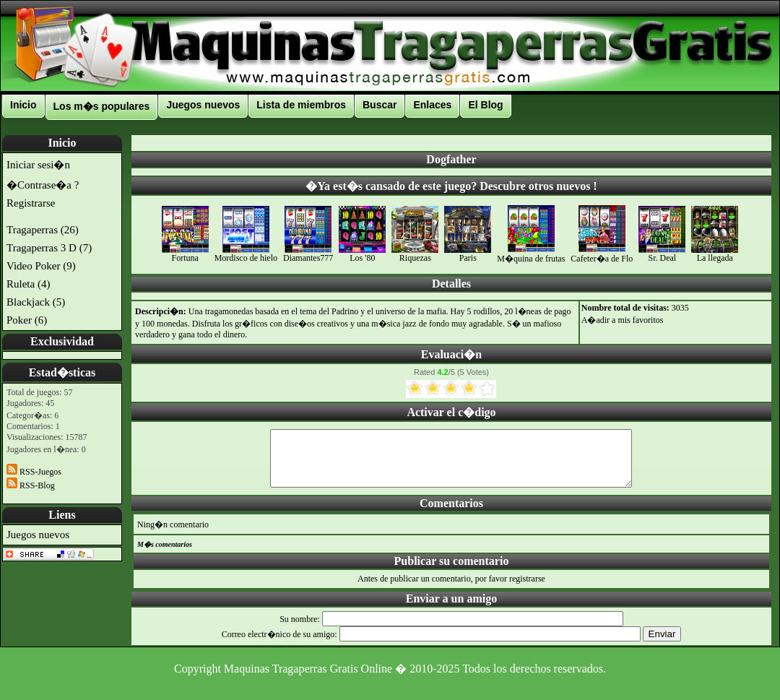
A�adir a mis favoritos (623, 320)
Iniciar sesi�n (38, 165)
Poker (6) (27, 320)
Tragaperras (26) (43, 230)
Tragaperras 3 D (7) (49, 248)
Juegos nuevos (203, 105)
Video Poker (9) (41, 266)
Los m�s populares (102, 106)
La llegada (715, 254)
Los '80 (362, 254)
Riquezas (415, 254)
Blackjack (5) (36, 302)
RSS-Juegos (34, 472)
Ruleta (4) (28, 284)
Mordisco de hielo (246, 254)
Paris (468, 254)
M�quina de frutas (531, 254)
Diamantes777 (308, 254)
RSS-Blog (31, 485)
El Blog (485, 105)
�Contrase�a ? (43, 185)
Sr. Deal (662, 254)
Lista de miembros (301, 105)
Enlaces (432, 105)
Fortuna (185, 254)
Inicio (23, 105)
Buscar (380, 105)
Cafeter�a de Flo (602, 254)
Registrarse (31, 203)
